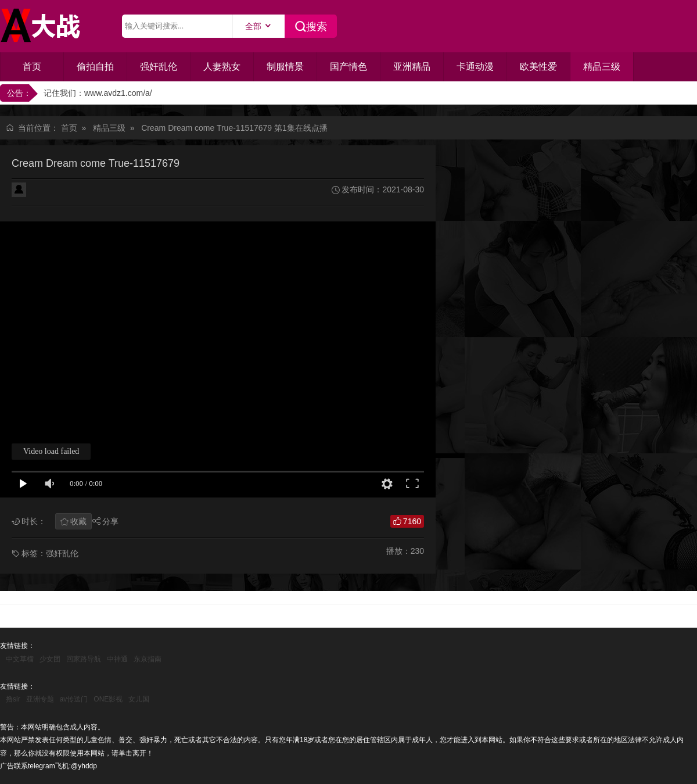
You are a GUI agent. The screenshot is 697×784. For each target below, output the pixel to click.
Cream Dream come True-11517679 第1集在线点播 (234, 128)
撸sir (13, 699)
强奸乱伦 (159, 67)
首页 (32, 67)
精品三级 (602, 67)
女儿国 (139, 699)
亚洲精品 (412, 67)
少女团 (50, 659)
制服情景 (285, 67)
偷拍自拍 (95, 67)
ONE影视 (108, 699)
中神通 (117, 659)
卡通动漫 (475, 67)
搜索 (317, 27)
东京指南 (148, 659)
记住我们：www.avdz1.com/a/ (98, 93)
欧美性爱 (538, 67)
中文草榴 (20, 659)
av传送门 (74, 699)
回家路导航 (84, 659)
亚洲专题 (40, 699)
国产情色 (348, 67)
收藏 (78, 521)
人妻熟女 (222, 67)
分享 (110, 521)
